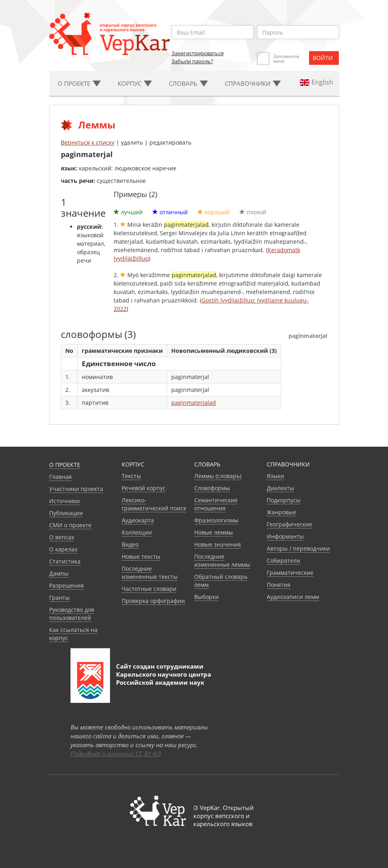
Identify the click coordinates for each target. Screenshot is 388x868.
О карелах (63, 549)
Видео (130, 544)
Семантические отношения (216, 504)
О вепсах (62, 537)
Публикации (66, 513)
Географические (289, 524)
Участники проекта (76, 489)
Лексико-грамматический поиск (154, 504)
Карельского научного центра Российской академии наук (164, 678)
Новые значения (218, 544)
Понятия (279, 585)
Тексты (131, 476)
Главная (60, 477)
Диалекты (280, 488)
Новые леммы (214, 532)
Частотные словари (149, 589)
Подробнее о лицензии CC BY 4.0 (116, 754)
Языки (275, 476)
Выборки (206, 597)
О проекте (65, 465)
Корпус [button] (135, 83)
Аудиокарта (138, 520)
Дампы (59, 573)
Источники (64, 501)
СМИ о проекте (70, 525)
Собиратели (283, 560)
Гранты (59, 598)
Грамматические (290, 573)
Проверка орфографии (153, 601)
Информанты (285, 536)
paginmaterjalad (194, 403)
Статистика (65, 561)
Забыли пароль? (192, 61)
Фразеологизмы (216, 520)
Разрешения (66, 585)
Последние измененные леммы (222, 560)
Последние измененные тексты (150, 573)
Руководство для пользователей (72, 614)
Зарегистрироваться (198, 53)
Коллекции (137, 532)
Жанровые (281, 512)
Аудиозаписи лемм (293, 597)
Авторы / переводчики (298, 548)
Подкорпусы (284, 500)
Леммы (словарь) (218, 476)
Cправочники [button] (253, 83)
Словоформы (212, 488)
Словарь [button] (188, 83)
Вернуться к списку (88, 142)
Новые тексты (141, 556)
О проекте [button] (79, 83)
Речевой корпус (144, 488)
